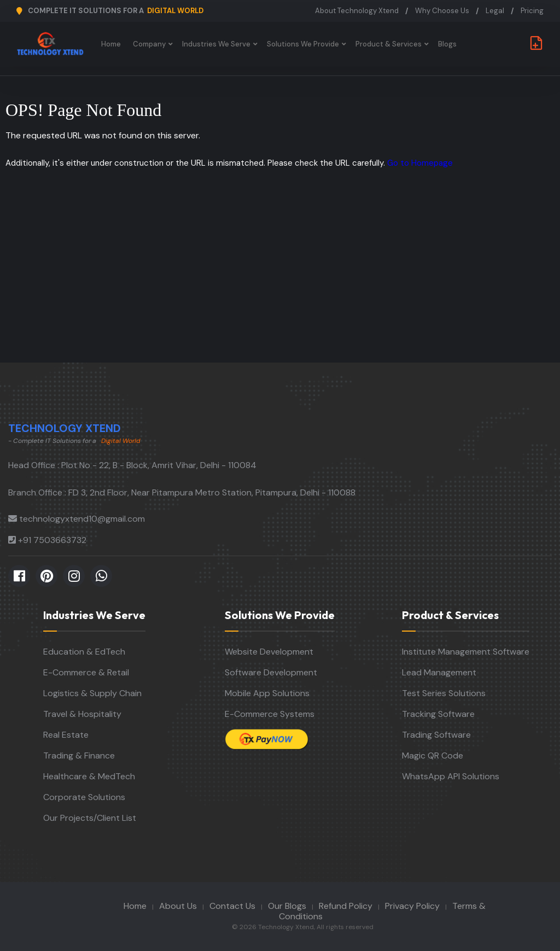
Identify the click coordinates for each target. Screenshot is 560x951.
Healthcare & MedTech (89, 776)
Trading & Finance (79, 755)
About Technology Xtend (357, 11)
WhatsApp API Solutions (451, 776)
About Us (178, 906)
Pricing (532, 11)
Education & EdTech (84, 652)
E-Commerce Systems (270, 714)
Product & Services (389, 44)
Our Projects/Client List (90, 818)
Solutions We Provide (304, 44)
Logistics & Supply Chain (92, 693)
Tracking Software (438, 714)
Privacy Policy (412, 906)
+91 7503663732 (52, 540)
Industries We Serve (217, 44)
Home (112, 44)
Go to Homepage (420, 163)
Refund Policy (346, 906)
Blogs (448, 44)
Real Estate (66, 735)
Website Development (269, 652)
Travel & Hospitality (82, 714)
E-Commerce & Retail (86, 672)
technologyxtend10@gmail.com (82, 519)
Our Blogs (287, 906)
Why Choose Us (442, 11)
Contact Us (232, 906)
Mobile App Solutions (267, 693)
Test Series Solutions (444, 693)
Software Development (271, 672)
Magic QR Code (433, 755)
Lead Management (439, 672)
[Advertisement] (280, 281)
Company (150, 44)
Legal (495, 11)
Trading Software (436, 735)
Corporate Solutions (84, 797)
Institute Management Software (466, 652)
